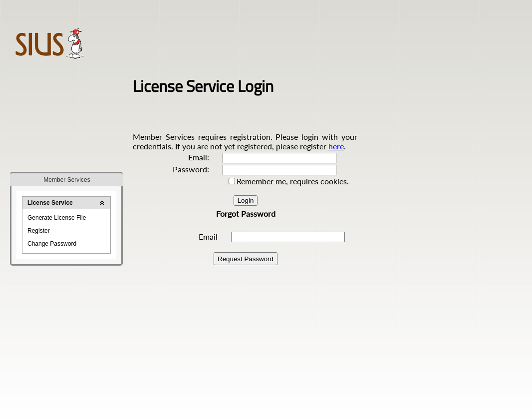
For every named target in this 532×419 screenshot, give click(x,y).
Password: (191, 169)
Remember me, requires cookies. (293, 181)
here (336, 146)
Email (208, 236)
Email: (199, 157)
